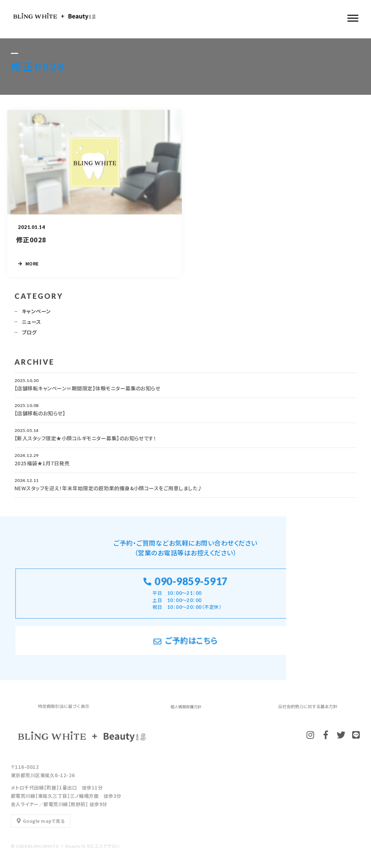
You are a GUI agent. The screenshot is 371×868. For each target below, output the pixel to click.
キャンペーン (36, 313)
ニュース (32, 324)
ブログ (29, 334)
